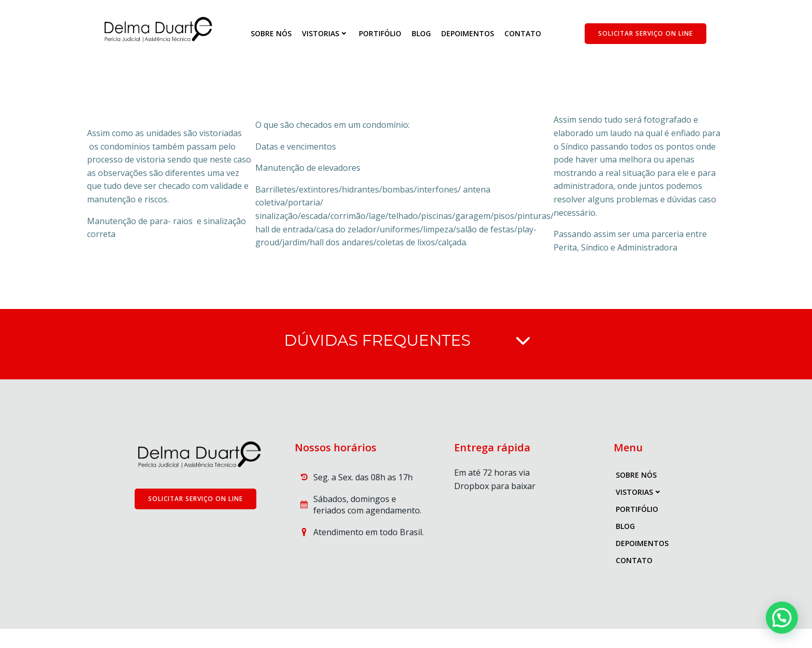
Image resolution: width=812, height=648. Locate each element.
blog (422, 34)
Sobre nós (272, 34)
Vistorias (326, 34)
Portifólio (381, 34)
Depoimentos (469, 34)
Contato (524, 34)
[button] (786, 629)
